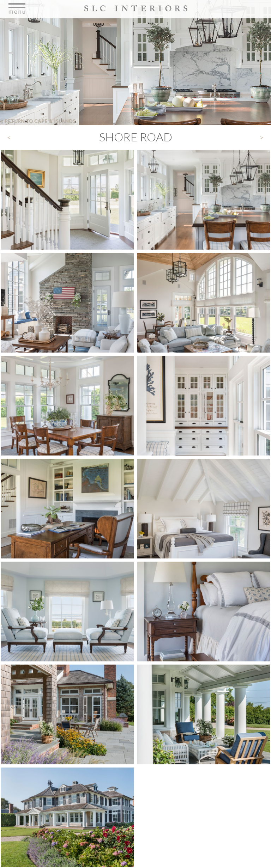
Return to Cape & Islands (38, 121)
